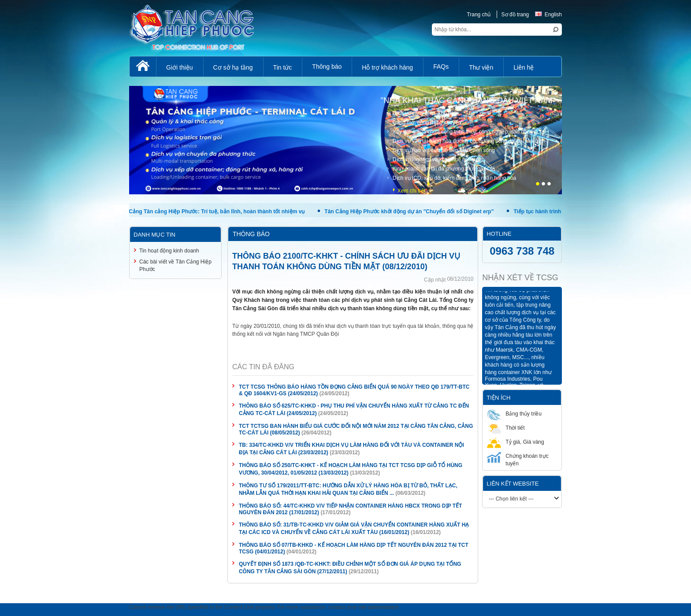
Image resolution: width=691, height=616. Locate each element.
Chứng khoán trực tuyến (518, 459)
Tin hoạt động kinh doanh (169, 251)
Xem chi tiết (411, 191)
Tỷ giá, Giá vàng (515, 442)
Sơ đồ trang (515, 15)
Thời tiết (506, 428)
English (548, 15)
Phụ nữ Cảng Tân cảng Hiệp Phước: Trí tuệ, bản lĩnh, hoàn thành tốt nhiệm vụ (207, 212)
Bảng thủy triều (514, 414)
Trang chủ (479, 15)
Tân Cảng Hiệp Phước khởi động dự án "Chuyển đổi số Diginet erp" (409, 212)
